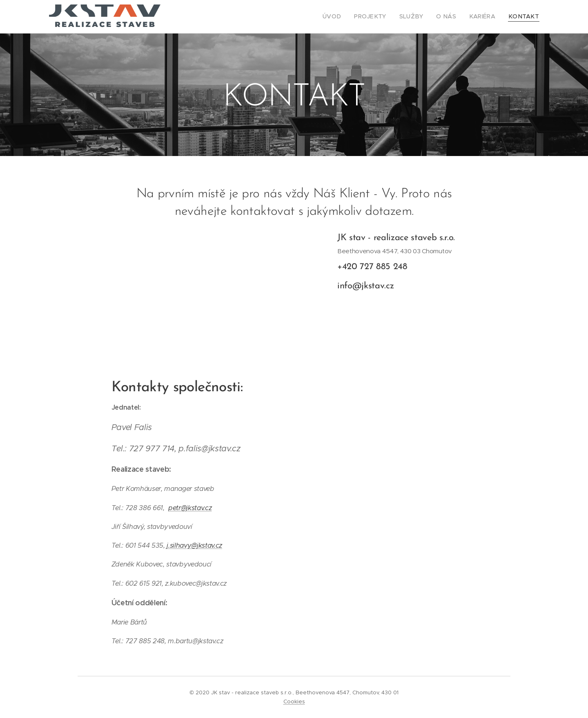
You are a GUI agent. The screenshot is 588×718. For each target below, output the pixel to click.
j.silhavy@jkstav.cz (194, 545)
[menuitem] (347, 17)
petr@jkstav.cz (190, 508)
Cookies (294, 701)
